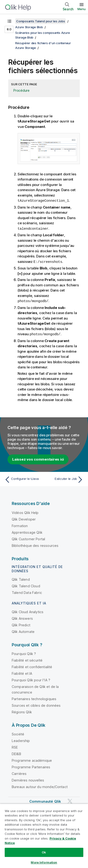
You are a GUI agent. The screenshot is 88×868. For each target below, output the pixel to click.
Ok (44, 852)
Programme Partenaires (31, 766)
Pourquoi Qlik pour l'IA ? (31, 679)
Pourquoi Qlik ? (24, 653)
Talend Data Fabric (27, 591)
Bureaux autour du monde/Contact (40, 786)
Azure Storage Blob (29, 27)
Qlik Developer (24, 518)
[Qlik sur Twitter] (70, 800)
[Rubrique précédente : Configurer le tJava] (23, 478)
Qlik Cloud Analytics (28, 611)
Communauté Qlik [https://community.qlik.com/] (45, 800)
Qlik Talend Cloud (26, 585)
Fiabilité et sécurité (27, 659)
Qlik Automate (23, 630)
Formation (20, 525)
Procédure (21, 90)
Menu (82, 9)
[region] (44, 836)
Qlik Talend (21, 578)
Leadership (21, 740)
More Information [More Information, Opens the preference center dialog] (44, 862)
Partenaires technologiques (34, 698)
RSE (15, 746)
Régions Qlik (22, 711)
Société (18, 733)
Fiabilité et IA (22, 672)
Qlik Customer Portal (28, 538)
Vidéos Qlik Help (25, 511)
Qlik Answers (22, 617)
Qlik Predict (21, 624)
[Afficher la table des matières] (9, 21)
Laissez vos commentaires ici (38, 458)
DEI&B (16, 753)
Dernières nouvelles (28, 779)
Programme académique (32, 759)
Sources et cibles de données (36, 704)
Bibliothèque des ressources (35, 544)
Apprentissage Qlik (27, 531)
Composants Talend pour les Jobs (40, 21)
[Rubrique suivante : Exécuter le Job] (65, 478)
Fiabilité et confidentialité (32, 666)
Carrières (19, 772)
